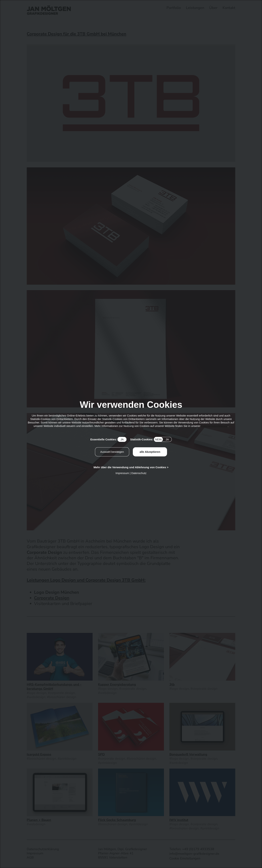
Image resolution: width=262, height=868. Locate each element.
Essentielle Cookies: (108, 439)
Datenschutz (139, 473)
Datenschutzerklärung (214, 426)
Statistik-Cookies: (151, 439)
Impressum (122, 473)
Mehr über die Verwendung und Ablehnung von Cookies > (131, 467)
